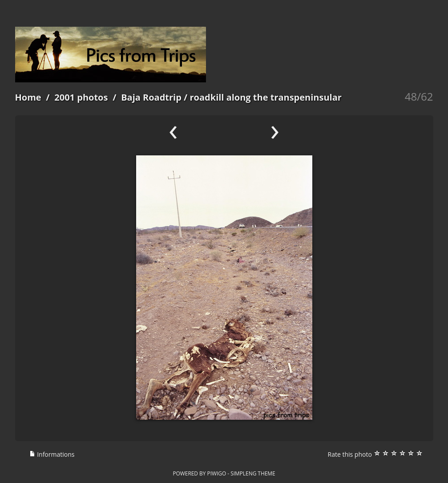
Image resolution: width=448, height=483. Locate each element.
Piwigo (216, 473)
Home (28, 97)
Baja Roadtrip (151, 97)
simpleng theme (253, 473)
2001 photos (81, 97)
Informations (52, 454)
